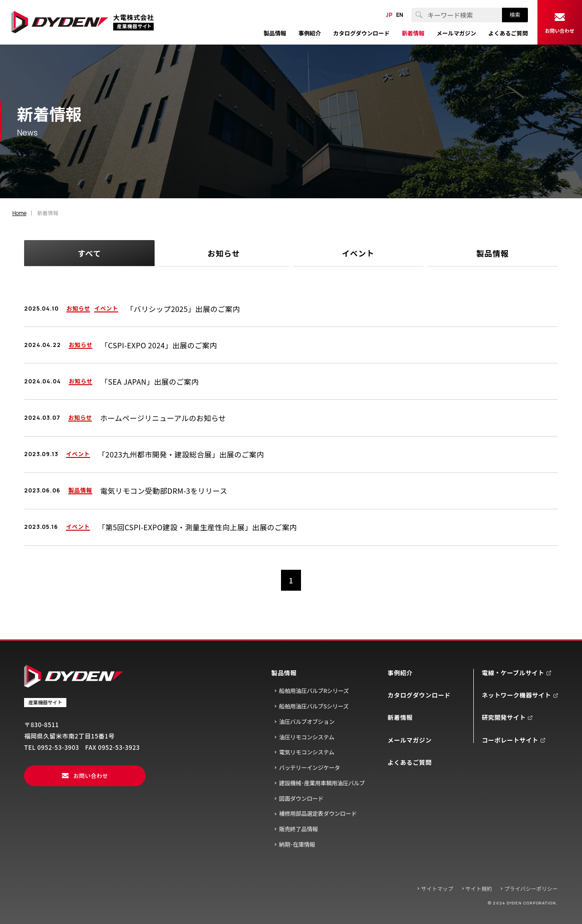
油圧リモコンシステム (307, 737)
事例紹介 (400, 673)
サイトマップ (437, 889)
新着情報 (400, 717)
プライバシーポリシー (531, 889)
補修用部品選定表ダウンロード (318, 814)
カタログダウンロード (419, 695)
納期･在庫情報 (297, 844)
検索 (515, 15)
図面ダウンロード (301, 798)
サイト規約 (479, 889)
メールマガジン (409, 740)
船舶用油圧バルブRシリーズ (314, 691)
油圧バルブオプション (307, 722)
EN (400, 15)
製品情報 (284, 673)
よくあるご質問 (409, 762)
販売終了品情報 (299, 829)
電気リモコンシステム (307, 752)
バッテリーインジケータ (310, 768)
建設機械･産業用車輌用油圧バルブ (322, 783)
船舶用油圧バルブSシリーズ (314, 706)
